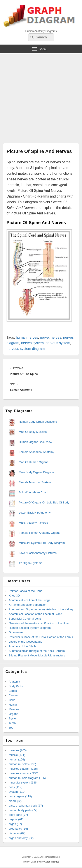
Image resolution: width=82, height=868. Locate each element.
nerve (44, 337)
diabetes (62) (17, 833)
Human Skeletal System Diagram (30, 628)
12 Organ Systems (31, 563)
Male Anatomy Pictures (33, 523)
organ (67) (15, 824)
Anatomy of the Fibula (23, 646)
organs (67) (16, 819)
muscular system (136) (23, 783)
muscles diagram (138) (23, 769)
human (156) (17, 759)
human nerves (27, 337)
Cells (12, 700)
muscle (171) (17, 755)
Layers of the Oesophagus (25, 642)
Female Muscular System (35, 482)
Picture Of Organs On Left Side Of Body (44, 502)
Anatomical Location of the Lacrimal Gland (35, 614)
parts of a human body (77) (26, 806)
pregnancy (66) (18, 829)
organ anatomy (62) (21, 838)
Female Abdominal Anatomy (37, 452)
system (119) (17, 792)
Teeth (12, 723)
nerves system (32, 343)
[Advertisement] (41, 97)
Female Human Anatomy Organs (39, 533)
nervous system (58, 343)
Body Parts (16, 686)
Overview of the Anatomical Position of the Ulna (39, 623)
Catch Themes (52, 862)
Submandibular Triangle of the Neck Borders (37, 651)
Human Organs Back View (35, 442)
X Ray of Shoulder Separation (28, 605)
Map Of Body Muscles (33, 432)
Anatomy (14, 682)
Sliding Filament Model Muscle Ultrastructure (37, 655)
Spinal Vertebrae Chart (33, 492)
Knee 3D (14, 596)
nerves (56, 337)
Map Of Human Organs (33, 462)
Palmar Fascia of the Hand (26, 591)
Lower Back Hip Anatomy (35, 513)
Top (11, 728)
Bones (13, 691)
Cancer (13, 695)
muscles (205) (18, 750)
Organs (13, 714)
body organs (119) (20, 796)
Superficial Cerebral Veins (25, 619)
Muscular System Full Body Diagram (42, 543)
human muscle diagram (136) (27, 778)
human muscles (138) (22, 764)
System (13, 718)
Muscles (14, 709)
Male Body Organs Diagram (36, 472)
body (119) (16, 787)
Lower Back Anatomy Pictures (38, 553)
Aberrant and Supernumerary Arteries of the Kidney (41, 609)
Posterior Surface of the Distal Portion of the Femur (41, 637)
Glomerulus (16, 632)
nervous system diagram (26, 349)
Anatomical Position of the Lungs (29, 600)
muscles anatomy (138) (24, 773)
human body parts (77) (23, 810)
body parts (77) (18, 815)
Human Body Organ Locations (38, 422)
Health (13, 705)
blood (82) (15, 801)
